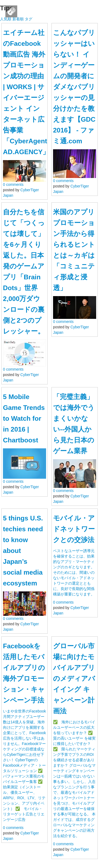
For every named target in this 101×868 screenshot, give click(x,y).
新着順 (18, 19)
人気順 (6, 19)
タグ (29, 19)
